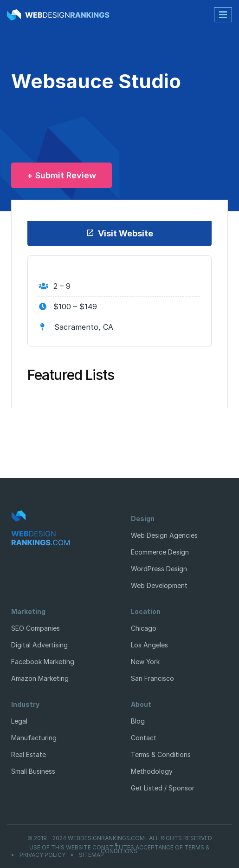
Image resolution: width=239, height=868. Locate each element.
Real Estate (29, 754)
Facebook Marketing (43, 662)
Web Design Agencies (164, 535)
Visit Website (119, 233)
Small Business (33, 771)
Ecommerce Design (160, 552)
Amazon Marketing (40, 678)
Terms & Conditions (161, 754)
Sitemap (91, 855)
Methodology (152, 771)
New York (145, 662)
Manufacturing (34, 738)
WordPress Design (159, 569)
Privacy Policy (42, 855)
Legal (19, 721)
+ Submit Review (61, 175)
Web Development (159, 585)
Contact (144, 738)
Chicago (144, 628)
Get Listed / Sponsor (163, 788)
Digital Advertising (39, 645)
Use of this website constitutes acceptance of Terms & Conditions (119, 849)
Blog (138, 721)
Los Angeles (149, 645)
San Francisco (152, 678)
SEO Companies (36, 628)
